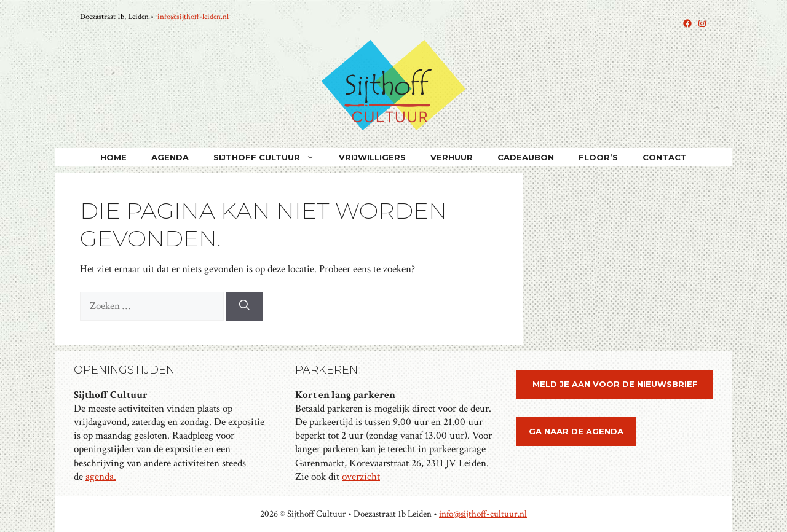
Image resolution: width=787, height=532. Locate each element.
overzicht (361, 477)
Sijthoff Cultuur (270, 157)
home (113, 157)
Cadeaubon (526, 157)
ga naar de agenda (576, 431)
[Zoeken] (244, 307)
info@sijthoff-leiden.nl (193, 17)
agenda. (101, 477)
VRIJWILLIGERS (372, 157)
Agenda (170, 157)
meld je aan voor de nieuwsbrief (615, 384)
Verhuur (452, 157)
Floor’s (598, 157)
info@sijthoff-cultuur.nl (483, 514)
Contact (665, 157)
